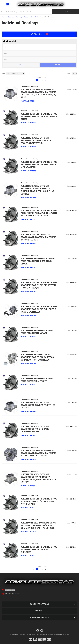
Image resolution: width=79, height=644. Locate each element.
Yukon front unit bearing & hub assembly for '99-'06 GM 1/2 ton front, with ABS (39, 285)
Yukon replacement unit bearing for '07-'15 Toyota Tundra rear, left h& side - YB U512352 (38, 190)
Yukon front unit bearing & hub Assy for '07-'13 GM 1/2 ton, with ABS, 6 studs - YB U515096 (39, 213)
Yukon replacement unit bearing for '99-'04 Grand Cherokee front (35, 429)
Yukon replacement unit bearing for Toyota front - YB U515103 (38, 405)
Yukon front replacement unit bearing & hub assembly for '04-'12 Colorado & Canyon (39, 453)
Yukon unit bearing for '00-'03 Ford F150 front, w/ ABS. (38, 332)
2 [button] (39, 569)
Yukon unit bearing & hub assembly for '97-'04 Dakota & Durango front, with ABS (37, 357)
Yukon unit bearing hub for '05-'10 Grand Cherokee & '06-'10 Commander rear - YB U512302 (39, 525)
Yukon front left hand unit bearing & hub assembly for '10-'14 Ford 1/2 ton (39, 237)
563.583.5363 (10, 590)
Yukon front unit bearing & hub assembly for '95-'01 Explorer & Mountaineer (39, 165)
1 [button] (37, 569)
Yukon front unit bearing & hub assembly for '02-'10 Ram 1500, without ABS (39, 501)
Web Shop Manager (62, 634)
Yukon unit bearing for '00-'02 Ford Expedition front (38, 380)
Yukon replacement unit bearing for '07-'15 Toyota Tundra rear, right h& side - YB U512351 (38, 478)
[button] (34, 569)
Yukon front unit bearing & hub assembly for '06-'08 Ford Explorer (39, 549)
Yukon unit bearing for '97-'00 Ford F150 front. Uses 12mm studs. (38, 261)
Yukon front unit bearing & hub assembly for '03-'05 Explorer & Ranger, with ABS (39, 309)
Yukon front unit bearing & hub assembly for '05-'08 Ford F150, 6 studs (39, 116)
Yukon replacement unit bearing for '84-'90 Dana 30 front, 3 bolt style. (36, 140)
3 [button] (42, 569)
